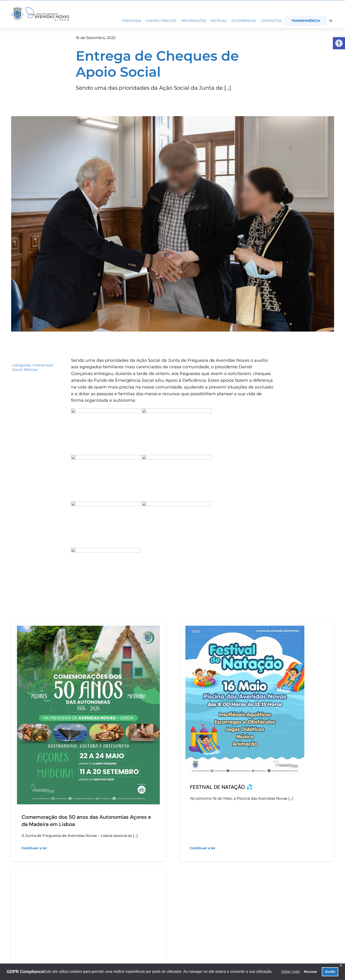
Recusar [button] (310, 972)
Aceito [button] (330, 972)
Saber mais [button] (291, 972)
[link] (339, 43)
